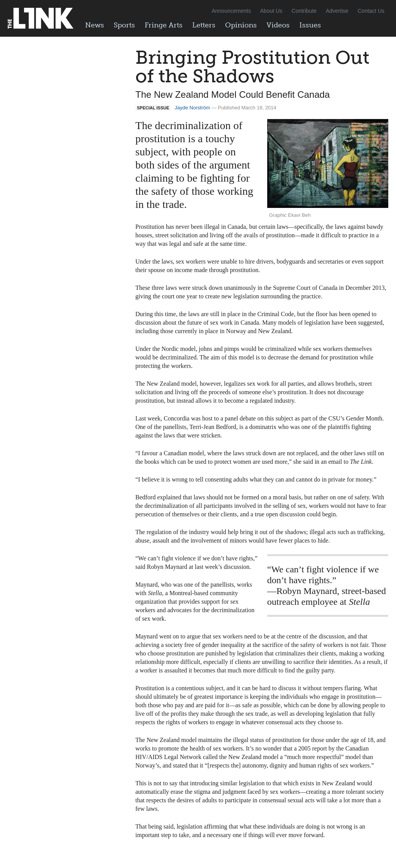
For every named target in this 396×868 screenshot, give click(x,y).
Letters (204, 25)
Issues (310, 25)
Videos (278, 25)
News (95, 25)
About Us (271, 11)
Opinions (241, 25)
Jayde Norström (193, 108)
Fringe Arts (164, 25)
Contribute (304, 11)
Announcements (231, 11)
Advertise (337, 11)
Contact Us (371, 11)
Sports (124, 25)
